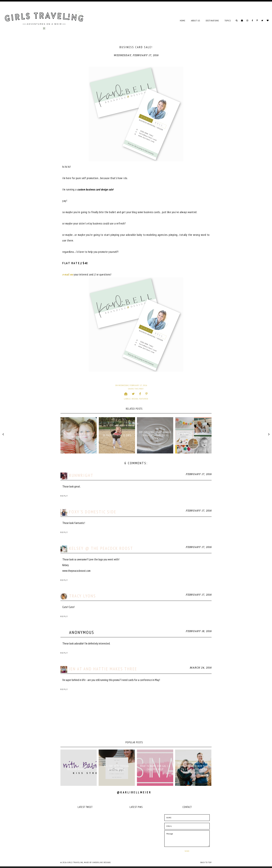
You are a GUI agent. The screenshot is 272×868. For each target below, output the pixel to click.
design (135, 399)
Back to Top (206, 862)
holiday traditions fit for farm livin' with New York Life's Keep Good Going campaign (193, 768)
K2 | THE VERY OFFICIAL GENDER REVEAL (117, 768)
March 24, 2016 (201, 668)
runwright (81, 475)
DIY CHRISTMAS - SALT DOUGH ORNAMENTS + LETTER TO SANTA (155, 435)
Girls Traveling (75, 862)
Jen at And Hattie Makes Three (103, 669)
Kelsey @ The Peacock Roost (101, 548)
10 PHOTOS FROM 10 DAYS (117, 435)
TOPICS (228, 21)
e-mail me (68, 274)
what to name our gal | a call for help (155, 768)
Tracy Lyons (83, 596)
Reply (64, 496)
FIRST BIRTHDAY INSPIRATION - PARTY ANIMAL (193, 435)
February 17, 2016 (199, 474)
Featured (143, 399)
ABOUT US (195, 21)
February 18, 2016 (199, 631)
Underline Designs (102, 862)
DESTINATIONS (212, 21)
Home (183, 21)
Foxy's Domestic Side (93, 512)
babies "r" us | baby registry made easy (79, 768)
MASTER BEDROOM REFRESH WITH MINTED (79, 435)
